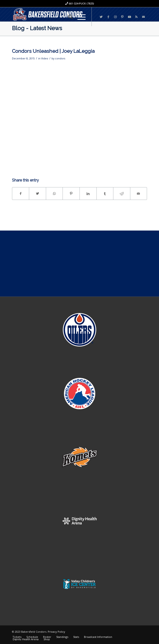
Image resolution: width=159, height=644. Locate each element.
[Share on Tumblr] (105, 194)
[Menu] (79, 17)
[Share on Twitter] (38, 194)
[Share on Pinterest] (71, 194)
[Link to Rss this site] (136, 17)
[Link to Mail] (143, 17)
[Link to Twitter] (101, 17)
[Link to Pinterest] (122, 17)
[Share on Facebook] (21, 194)
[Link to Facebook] (108, 17)
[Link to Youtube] (129, 17)
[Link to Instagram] (115, 17)
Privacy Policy (56, 632)
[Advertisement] (79, 264)
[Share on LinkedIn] (88, 194)
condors (60, 58)
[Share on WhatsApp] (54, 194)
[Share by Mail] (139, 194)
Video (45, 58)
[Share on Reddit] (122, 194)
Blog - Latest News (37, 28)
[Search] (68, 17)
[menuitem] (68, 17)
